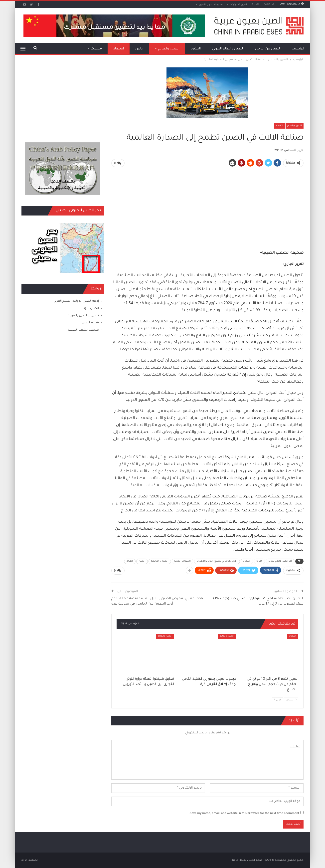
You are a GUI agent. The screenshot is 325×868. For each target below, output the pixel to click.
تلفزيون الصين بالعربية (83, 316)
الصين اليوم (91, 309)
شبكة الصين (90, 323)
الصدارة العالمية (160, 561)
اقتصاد (119, 49)
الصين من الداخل (268, 49)
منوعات (96, 49)
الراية (24, 860)
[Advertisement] (207, 206)
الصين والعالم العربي (228, 49)
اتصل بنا (256, 4)
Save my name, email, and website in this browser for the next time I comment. (244, 814)
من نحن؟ (269, 4)
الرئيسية (298, 49)
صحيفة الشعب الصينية (83, 330)
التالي (278, 700)
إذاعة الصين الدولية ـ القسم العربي (76, 301)
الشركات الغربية (183, 561)
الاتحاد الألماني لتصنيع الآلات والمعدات (217, 561)
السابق (291, 700)
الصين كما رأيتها (239, 5)
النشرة (196, 49)
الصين (142, 561)
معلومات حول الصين (211, 5)
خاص (139, 49)
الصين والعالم (169, 49)
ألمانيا (259, 561)
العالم (130, 561)
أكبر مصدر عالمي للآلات (280, 561)
